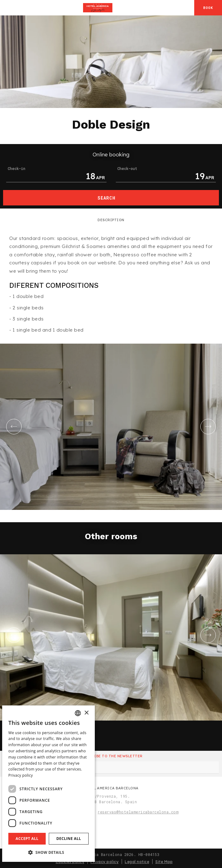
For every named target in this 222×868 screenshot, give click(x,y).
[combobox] (78, 713)
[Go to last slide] (14, 427)
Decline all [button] (69, 839)
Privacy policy (105, 862)
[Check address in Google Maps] (188, 8)
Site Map (164, 862)
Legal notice (137, 862)
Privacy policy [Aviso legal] (21, 775)
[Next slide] (208, 427)
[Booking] (208, 8)
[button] (48, 852)
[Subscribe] (213, 767)
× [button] (86, 713)
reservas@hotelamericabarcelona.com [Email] (138, 812)
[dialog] (48, 784)
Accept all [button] (27, 839)
